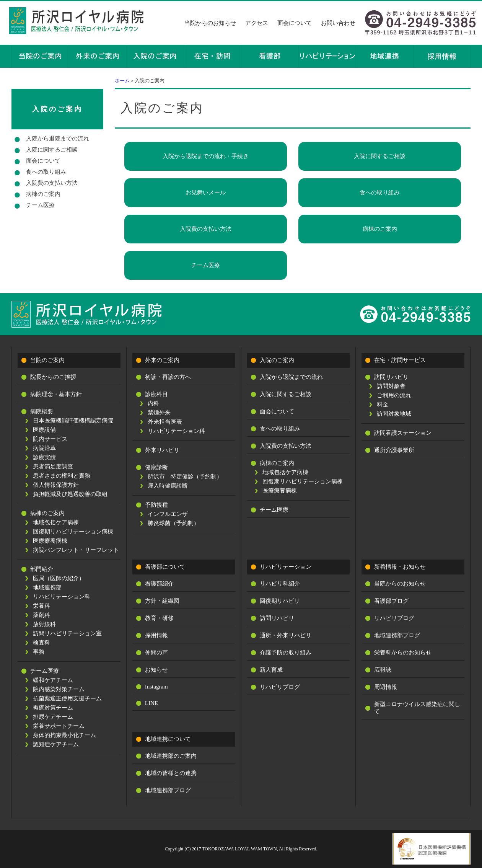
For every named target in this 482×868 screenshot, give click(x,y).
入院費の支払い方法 (206, 229)
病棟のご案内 (380, 229)
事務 (39, 652)
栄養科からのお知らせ (403, 653)
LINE (151, 703)
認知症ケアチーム (56, 744)
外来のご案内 (162, 360)
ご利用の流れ (394, 395)
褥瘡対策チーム (53, 708)
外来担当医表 (165, 422)
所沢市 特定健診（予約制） (185, 476)
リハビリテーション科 (62, 597)
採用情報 (156, 635)
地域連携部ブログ (168, 790)
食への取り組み (380, 193)
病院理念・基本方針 (56, 394)
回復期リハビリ (280, 601)
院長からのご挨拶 (53, 377)
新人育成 (271, 670)
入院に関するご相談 (380, 156)
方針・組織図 (162, 601)
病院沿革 (44, 448)
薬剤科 (42, 615)
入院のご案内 (57, 109)
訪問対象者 (391, 386)
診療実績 (44, 457)
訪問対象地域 (394, 414)
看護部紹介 (159, 584)
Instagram (156, 687)
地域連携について (168, 739)
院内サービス (50, 439)
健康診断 (156, 467)
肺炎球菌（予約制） (173, 523)
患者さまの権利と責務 (62, 476)
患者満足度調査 (53, 467)
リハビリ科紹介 (280, 584)
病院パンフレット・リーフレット (76, 550)
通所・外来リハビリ (286, 635)
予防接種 (156, 505)
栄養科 (42, 606)
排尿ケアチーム (53, 717)
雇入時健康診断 (168, 486)
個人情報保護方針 (56, 485)
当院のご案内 (47, 360)
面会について (295, 23)
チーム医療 (206, 265)
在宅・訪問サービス (400, 360)
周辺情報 (386, 687)
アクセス (257, 23)
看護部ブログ (391, 601)
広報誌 (383, 670)
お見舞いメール (206, 193)
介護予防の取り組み (286, 653)
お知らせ (156, 670)
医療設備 (44, 430)
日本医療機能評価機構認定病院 (73, 421)
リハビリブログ (280, 687)
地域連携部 (47, 587)
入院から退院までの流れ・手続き (206, 156)
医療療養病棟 (50, 541)
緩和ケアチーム (53, 680)
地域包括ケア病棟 (56, 522)
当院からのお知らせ (210, 23)
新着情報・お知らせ (400, 567)
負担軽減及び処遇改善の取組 (70, 494)
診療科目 (156, 394)
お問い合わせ (338, 23)
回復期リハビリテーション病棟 (73, 532)
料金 (383, 405)
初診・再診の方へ (168, 377)
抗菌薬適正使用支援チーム (67, 698)
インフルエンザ (168, 514)
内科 (153, 403)
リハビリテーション (286, 567)
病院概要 (42, 411)
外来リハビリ (162, 450)
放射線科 (44, 624)
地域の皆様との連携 (171, 773)
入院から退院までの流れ (58, 139)
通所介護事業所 (394, 450)
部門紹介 (42, 569)
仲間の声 (156, 653)
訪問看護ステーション (403, 433)
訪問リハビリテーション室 (67, 633)
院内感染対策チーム (59, 689)
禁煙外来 (159, 413)
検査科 (42, 643)
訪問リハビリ (391, 377)
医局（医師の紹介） (59, 578)
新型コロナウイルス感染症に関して (417, 708)
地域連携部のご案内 (171, 756)
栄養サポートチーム (59, 726)
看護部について (165, 567)
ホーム (122, 81)
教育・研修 (159, 618)
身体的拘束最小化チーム (64, 735)
